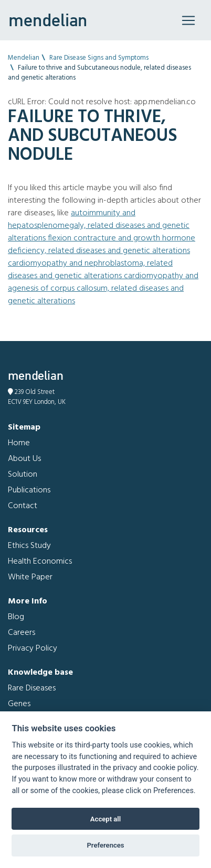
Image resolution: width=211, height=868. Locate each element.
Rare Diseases (32, 688)
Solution (23, 475)
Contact (23, 506)
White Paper (30, 577)
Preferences (105, 845)
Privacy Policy (33, 649)
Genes (19, 704)
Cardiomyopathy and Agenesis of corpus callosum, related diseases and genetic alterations (103, 289)
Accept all (105, 819)
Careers (22, 633)
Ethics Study (29, 546)
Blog (16, 617)
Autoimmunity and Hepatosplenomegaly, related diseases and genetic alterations (99, 226)
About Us (24, 459)
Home (19, 443)
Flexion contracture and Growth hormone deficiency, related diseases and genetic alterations (102, 245)
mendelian (48, 20)
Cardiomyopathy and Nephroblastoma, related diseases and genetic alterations (90, 270)
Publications (29, 490)
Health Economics (40, 562)
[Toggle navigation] (188, 20)
